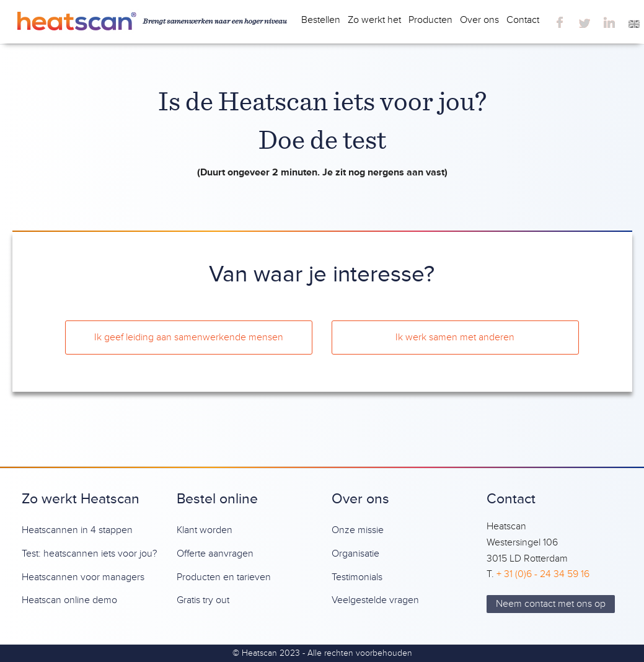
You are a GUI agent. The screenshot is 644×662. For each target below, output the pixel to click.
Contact (523, 20)
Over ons (479, 20)
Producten (430, 20)
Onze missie (358, 530)
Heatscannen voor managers (83, 577)
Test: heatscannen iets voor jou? (89, 554)
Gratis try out (203, 600)
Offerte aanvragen (215, 554)
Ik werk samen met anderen (455, 337)
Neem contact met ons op (551, 604)
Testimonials (357, 577)
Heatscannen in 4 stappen (77, 530)
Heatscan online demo (69, 600)
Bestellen (321, 20)
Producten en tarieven (224, 577)
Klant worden (205, 530)
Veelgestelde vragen (375, 600)
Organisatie (355, 554)
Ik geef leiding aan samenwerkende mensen (189, 337)
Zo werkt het (374, 20)
